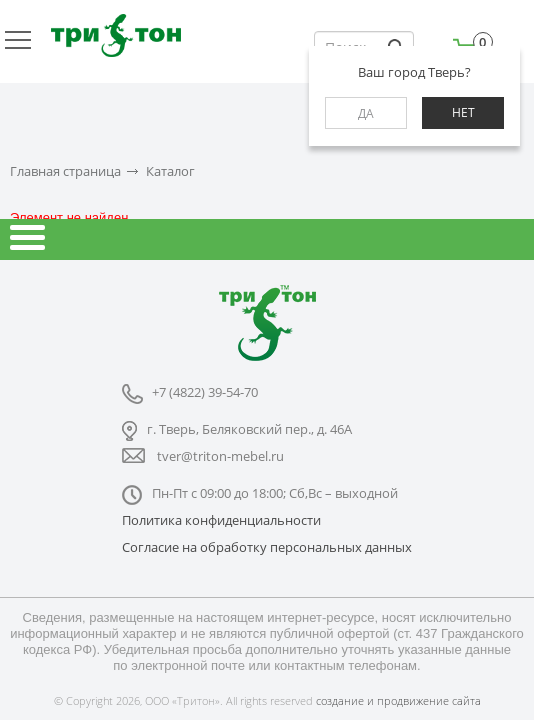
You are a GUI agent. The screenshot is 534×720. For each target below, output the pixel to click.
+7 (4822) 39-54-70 (205, 392)
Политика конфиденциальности (221, 520)
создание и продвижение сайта (398, 700)
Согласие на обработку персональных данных (267, 547)
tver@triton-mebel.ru (220, 456)
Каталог (170, 171)
